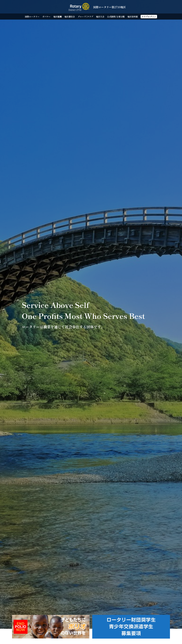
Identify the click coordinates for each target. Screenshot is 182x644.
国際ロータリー (32, 17)
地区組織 (57, 17)
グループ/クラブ (85, 17)
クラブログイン (149, 17)
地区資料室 (133, 17)
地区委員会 (70, 17)
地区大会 (100, 17)
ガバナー (46, 17)
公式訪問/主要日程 (116, 17)
